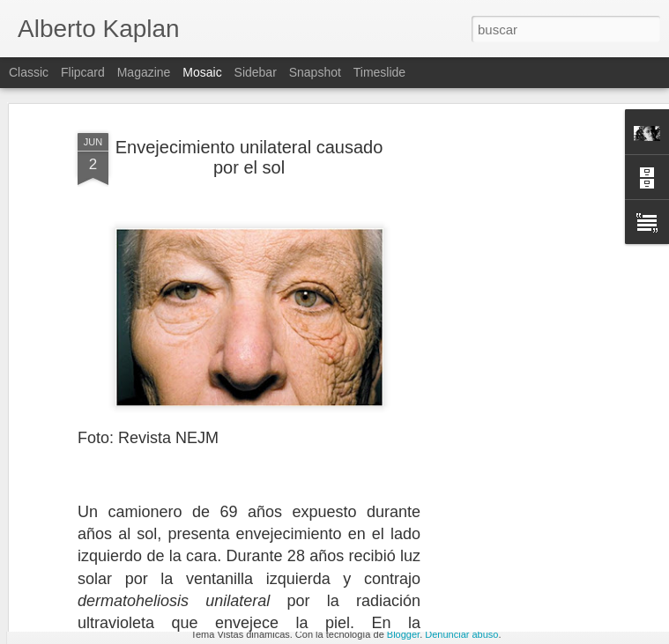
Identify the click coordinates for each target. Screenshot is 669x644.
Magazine (144, 72)
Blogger (403, 634)
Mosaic (202, 72)
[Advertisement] (517, 351)
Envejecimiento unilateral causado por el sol (249, 106)
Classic (29, 72)
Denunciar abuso (461, 634)
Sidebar (256, 72)
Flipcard (83, 72)
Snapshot (315, 72)
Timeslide (379, 72)
